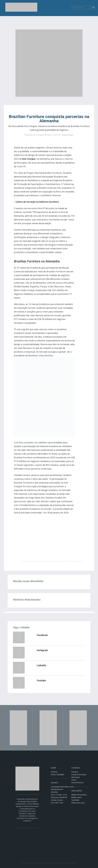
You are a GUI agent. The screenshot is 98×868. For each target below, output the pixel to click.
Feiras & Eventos (77, 783)
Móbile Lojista (76, 797)
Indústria (75, 772)
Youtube (41, 680)
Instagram (42, 650)
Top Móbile (75, 800)
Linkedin (41, 665)
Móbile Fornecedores (79, 795)
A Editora (54, 772)
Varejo (74, 780)
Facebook (42, 635)
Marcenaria (76, 777)
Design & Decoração (79, 775)
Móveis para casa (78, 803)
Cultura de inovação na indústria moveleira (37, 202)
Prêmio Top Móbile (58, 775)
